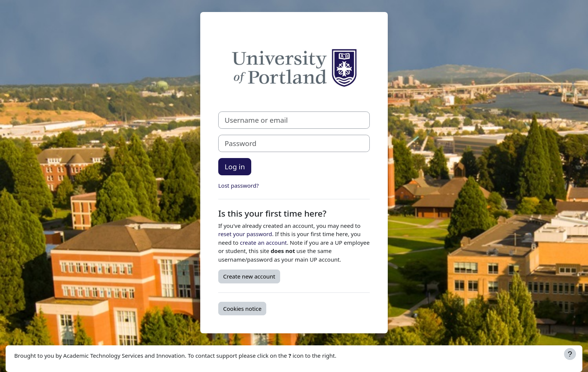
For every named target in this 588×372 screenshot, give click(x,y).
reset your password (245, 234)
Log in (235, 166)
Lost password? (238, 185)
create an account (263, 242)
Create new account (249, 276)
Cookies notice (242, 309)
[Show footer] (570, 354)
